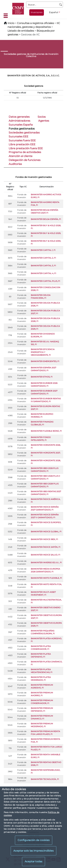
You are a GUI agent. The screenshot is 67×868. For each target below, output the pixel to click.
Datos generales (19, 117)
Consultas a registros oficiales (35, 23)
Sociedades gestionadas (24, 133)
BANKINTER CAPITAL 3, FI (43, 266)
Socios (42, 117)
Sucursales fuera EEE (22, 140)
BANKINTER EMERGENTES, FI (45, 361)
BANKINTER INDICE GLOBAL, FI (46, 532)
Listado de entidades (21, 31)
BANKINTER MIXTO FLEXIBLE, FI (46, 578)
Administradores (19, 121)
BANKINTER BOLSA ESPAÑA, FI (46, 219)
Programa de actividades (25, 152)
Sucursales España (21, 125)
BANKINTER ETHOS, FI (42, 377)
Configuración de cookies (34, 840)
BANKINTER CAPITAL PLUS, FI (45, 281)
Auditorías (15, 164)
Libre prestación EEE (22, 144)
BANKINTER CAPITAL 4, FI (43, 273)
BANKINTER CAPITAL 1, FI (43, 250)
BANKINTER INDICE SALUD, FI (46, 555)
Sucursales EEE (18, 136)
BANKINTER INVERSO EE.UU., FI (46, 562)
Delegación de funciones (25, 160)
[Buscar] (61, 5)
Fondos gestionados (22, 129)
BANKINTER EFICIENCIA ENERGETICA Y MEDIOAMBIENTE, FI (43, 352)
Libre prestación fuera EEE (26, 148)
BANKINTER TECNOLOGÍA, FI (45, 779)
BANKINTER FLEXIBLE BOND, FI (46, 431)
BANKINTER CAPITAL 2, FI (43, 258)
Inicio (11, 23)
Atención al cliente (21, 156)
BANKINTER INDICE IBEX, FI (44, 539)
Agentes (44, 121)
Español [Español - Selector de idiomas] (54, 12)
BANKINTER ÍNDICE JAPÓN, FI (46, 547)
